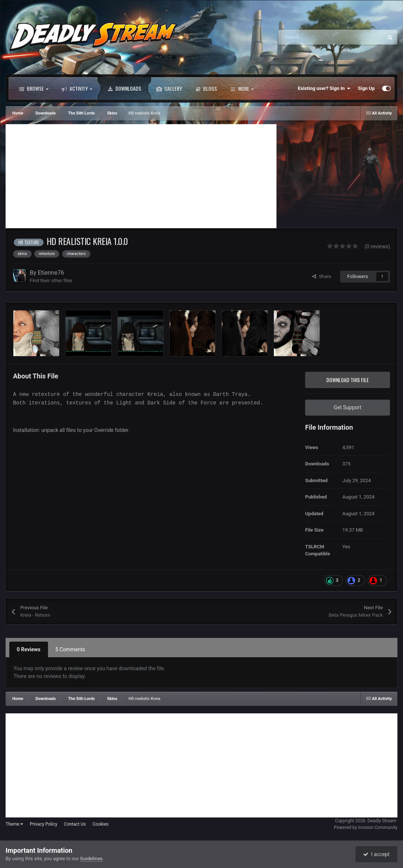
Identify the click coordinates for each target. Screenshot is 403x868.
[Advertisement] (141, 176)
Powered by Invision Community (366, 827)
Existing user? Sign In (324, 88)
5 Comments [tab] (70, 649)
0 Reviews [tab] (29, 649)
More (242, 88)
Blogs (206, 88)
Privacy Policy (44, 824)
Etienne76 (51, 273)
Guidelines (91, 859)
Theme (14, 824)
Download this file (348, 380)
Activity (77, 88)
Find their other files (51, 280)
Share (322, 276)
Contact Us (75, 824)
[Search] (315, 37)
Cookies (101, 824)
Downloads (124, 88)
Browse (34, 88)
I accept (376, 854)
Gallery (169, 88)
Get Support (348, 407)
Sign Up (366, 88)
